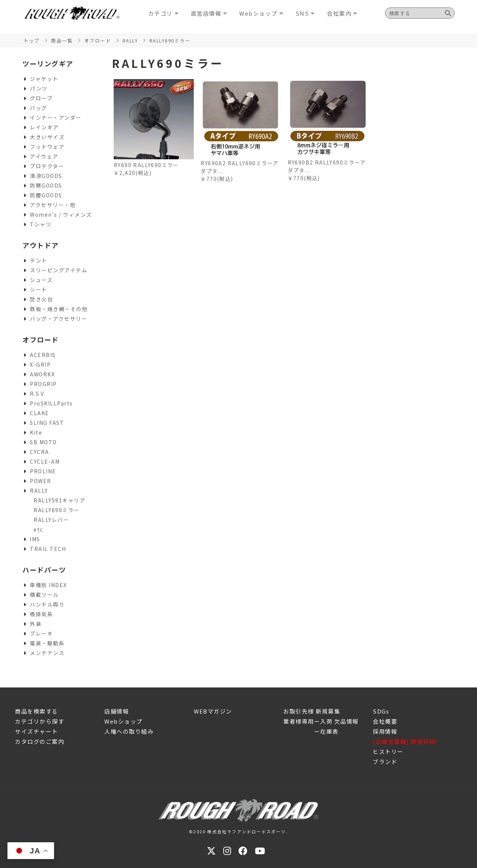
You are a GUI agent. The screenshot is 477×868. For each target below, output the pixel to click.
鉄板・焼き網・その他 (59, 309)
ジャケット (44, 79)
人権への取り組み (129, 731)
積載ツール (44, 595)
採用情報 (385, 731)
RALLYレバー (51, 520)
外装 (36, 624)
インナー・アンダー (56, 117)
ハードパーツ (44, 570)
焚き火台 (41, 299)
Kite (36, 432)
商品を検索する (37, 711)
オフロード (41, 339)
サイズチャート (37, 731)
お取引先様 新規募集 (312, 711)
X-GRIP (40, 364)
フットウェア (47, 147)
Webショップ (124, 721)
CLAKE (40, 413)
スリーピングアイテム (59, 270)
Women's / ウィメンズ (61, 214)
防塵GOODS (46, 195)
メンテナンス (47, 653)
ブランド (385, 762)
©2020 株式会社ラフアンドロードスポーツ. (238, 831)
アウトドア (41, 245)
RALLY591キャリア (59, 500)
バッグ (39, 108)
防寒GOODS (46, 185)
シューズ (41, 280)
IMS (35, 539)
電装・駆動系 (47, 643)
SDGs (381, 711)
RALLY (39, 491)
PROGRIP (43, 384)
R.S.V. (38, 394)
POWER (41, 481)
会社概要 (385, 721)
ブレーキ (41, 633)
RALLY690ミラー (57, 510)
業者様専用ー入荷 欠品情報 (321, 721)
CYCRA (40, 452)
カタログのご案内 (40, 741)
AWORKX (42, 374)
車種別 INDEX (48, 585)
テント (39, 260)
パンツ (39, 88)
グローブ (41, 98)
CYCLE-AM (45, 461)
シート (39, 289)
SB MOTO (43, 442)
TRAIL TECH (48, 549)
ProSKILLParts (51, 403)
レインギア (44, 127)
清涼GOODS (46, 176)
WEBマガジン (213, 711)
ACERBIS (43, 355)
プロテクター (47, 166)
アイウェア (44, 156)
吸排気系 (41, 614)
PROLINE (43, 471)
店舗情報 (117, 711)
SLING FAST (47, 423)
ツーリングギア (48, 63)
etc (38, 529)
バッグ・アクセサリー (59, 319)
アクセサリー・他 (53, 205)
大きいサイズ (47, 137)
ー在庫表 (311, 731)
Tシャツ (41, 224)
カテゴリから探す (40, 721)
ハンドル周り (47, 604)
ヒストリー (388, 751)
